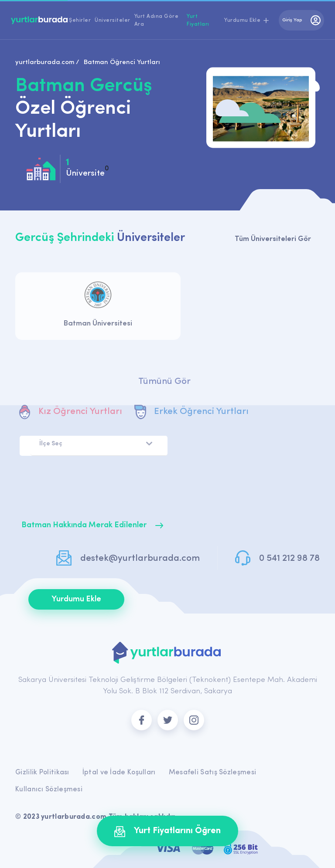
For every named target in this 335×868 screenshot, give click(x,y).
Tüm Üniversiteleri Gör (273, 239)
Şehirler (80, 20)
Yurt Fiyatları (198, 20)
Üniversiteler (113, 20)
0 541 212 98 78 (289, 558)
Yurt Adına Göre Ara (157, 20)
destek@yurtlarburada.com (140, 558)
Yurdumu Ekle (76, 599)
